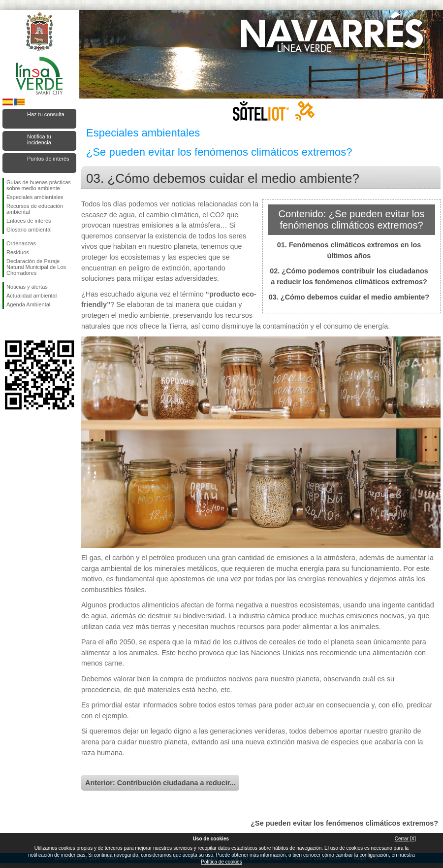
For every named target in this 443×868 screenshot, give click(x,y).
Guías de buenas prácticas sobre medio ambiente (39, 185)
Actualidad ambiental (32, 296)
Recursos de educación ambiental (35, 209)
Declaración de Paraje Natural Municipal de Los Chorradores (36, 267)
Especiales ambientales (35, 197)
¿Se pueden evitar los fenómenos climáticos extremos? (344, 823)
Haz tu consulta (46, 114)
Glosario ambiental (29, 230)
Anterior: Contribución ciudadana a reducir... (160, 783)
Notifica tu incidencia (39, 139)
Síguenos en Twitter (25, 325)
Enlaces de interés (29, 221)
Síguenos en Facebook (8, 325)
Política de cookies (221, 862)
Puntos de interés (48, 159)
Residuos (18, 252)
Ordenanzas (21, 243)
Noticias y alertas (27, 287)
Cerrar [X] (405, 839)
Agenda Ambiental (28, 304)
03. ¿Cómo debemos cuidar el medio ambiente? (349, 297)
